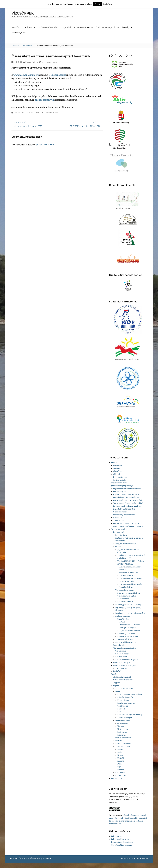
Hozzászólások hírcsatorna (122, 842)
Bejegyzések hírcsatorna (121, 839)
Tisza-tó (119, 741)
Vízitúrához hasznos (53, 113)
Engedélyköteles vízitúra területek (127, 489)
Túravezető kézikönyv (124, 639)
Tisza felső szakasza (123, 738)
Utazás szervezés (120, 512)
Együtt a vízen (121, 535)
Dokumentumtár (120, 477)
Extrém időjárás (120, 492)
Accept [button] (98, 4)
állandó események (44, 100)
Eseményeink (19, 33)
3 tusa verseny (121, 668)
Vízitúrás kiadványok (122, 663)
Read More (107, 4)
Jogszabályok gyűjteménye (76, 27)
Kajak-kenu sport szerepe (130, 631)
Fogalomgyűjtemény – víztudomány (130, 613)
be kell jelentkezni (45, 145)
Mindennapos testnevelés (128, 636)
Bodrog (120, 749)
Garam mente (123, 723)
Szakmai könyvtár (123, 616)
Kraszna (121, 761)
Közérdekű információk (34, 113)
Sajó (119, 767)
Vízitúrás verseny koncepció (125, 665)
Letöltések (117, 671)
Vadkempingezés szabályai (124, 515)
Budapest (121, 709)
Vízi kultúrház (121, 657)
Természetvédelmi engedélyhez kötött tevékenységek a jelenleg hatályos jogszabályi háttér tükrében (129, 506)
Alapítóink (117, 471)
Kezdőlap (16, 27)
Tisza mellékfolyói (123, 747)
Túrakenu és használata (129, 573)
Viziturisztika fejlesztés (125, 590)
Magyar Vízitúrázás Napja (126, 544)
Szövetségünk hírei (48, 27)
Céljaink (117, 468)
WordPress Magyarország (121, 845)
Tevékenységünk (120, 480)
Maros (120, 764)
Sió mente (121, 735)
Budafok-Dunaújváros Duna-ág (130, 715)
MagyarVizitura (32, 62)
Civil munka (27, 46)
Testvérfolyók (119, 645)
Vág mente (122, 726)
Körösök (121, 758)
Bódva (120, 752)
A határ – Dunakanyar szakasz (130, 694)
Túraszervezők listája (128, 576)
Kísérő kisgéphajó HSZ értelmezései (127, 500)
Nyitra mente (123, 729)
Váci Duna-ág (123, 706)
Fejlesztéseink (119, 532)
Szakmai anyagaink (106, 27)
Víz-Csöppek (121, 651)
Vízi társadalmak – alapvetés (127, 660)
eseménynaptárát (57, 75)
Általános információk (122, 677)
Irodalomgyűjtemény (126, 633)
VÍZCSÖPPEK (22, 13)
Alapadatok (118, 466)
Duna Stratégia (123, 619)
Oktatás (118, 547)
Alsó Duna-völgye (125, 718)
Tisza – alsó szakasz (123, 744)
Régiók (116, 686)
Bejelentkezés (117, 836)
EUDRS (122, 622)
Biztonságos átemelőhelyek (129, 593)
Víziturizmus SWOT (125, 602)
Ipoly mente (122, 732)
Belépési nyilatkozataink (123, 680)
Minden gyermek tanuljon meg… (129, 605)
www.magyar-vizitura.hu (26, 75)
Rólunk (28, 27)
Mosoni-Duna (123, 700)
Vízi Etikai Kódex (122, 654)
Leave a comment (49, 62)
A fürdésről (118, 518)
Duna (118, 691)
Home (16, 46)
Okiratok (117, 474)
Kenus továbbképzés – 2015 (126, 642)
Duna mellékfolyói (123, 720)
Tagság (126, 27)
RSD (119, 712)
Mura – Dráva (121, 775)
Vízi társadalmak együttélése (125, 648)
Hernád (120, 755)
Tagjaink (117, 683)
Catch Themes (142, 858)
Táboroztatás (118, 521)
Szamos (121, 770)
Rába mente (120, 773)
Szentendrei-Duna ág (126, 703)
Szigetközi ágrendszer (126, 697)
